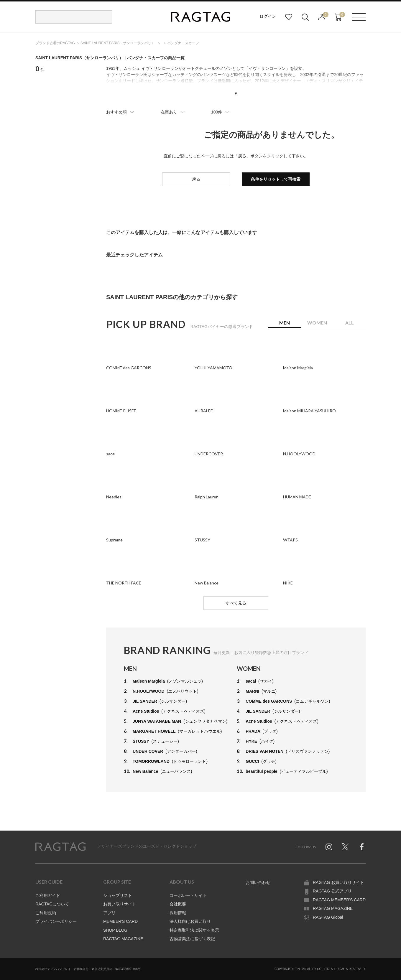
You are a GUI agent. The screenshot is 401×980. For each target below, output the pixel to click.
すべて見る (236, 603)
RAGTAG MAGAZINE (123, 939)
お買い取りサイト (120, 904)
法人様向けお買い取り (190, 921)
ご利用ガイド (48, 895)
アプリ (109, 913)
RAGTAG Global (328, 917)
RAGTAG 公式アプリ (332, 891)
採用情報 (178, 913)
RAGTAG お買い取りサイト (338, 882)
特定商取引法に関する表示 (194, 930)
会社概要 (178, 904)
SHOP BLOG (115, 930)
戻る (196, 179)
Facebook (362, 847)
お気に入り (289, 17)
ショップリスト (118, 895)
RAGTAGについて (52, 904)
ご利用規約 (46, 913)
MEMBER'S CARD (120, 921)
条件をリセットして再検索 (276, 179)
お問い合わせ (258, 882)
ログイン (268, 16)
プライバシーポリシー (56, 921)
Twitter (345, 847)
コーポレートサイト (188, 895)
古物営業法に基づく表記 (192, 939)
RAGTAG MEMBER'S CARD (339, 900)
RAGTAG (60, 847)
